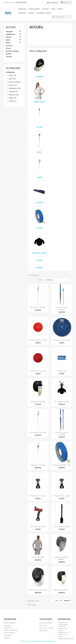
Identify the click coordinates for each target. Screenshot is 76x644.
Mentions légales (10, 623)
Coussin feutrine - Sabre (62, 340)
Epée (53, 9)
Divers (31, 13)
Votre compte (46, 619)
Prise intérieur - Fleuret (38, 496)
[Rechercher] (62, 17)
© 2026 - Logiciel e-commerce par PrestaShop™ (38, 641)
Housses (22, 13)
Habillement (34, 9)
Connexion (43, 625)
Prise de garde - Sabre (62, 496)
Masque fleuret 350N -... (62, 590)
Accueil (11, 27)
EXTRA (9, 54)
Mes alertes (43, 631)
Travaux (9, 57)
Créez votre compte (46, 628)
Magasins (7, 638)
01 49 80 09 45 (21, 2)
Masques (22, 9)
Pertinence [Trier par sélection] (58, 280)
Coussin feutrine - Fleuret (38, 340)
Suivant (68, 601)
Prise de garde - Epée (38, 527)
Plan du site (8, 635)
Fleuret (45, 9)
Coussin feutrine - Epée (38, 371)
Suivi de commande (46, 623)
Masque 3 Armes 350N (38, 402)
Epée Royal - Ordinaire (38, 465)
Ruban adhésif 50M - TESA (62, 465)
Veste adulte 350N (38, 557)
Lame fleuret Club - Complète (62, 308)
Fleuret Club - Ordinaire (38, 307)
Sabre (60, 9)
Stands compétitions (11, 630)
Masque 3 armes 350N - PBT (38, 590)
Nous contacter (9, 633)
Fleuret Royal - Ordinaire (38, 432)
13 (61, 601)
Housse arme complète (62, 527)
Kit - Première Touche (62, 402)
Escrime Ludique (44, 13)
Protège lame (62, 371)
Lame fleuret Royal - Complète (62, 433)
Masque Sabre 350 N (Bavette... (62, 558)
